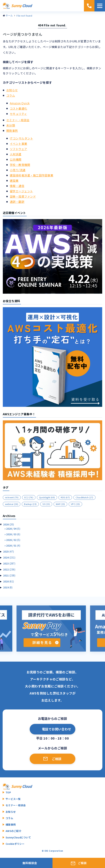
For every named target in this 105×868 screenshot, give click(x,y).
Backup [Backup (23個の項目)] (30, 504)
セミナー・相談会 (18, 120)
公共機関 (16, 159)
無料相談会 (30, 863)
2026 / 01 (13, 545)
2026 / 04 (13, 529)
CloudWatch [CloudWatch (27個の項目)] (84, 497)
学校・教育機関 (20, 165)
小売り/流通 (18, 170)
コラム (11, 95)
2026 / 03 (13, 534)
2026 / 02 (13, 540)
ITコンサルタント (21, 138)
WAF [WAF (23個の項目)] (60, 504)
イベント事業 (19, 144)
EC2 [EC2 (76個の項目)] (29, 497)
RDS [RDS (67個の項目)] (65, 497)
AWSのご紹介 (13, 831)
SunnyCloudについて (18, 837)
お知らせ (12, 90)
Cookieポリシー (15, 844)
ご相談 (57, 759)
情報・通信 (17, 186)
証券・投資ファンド (23, 196)
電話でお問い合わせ (57, 729)
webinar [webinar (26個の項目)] (12, 504)
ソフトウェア (19, 149)
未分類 (11, 125)
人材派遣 (16, 154)
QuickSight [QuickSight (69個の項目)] (47, 497)
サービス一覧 (13, 799)
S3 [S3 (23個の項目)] (46, 504)
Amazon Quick (20, 103)
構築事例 (11, 825)
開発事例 (12, 131)
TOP (8, 792)
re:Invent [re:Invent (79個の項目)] (12, 497)
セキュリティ (18, 114)
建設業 (14, 181)
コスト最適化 (19, 108)
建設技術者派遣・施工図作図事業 (32, 175)
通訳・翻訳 (17, 202)
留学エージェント (21, 191)
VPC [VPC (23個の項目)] (75, 504)
